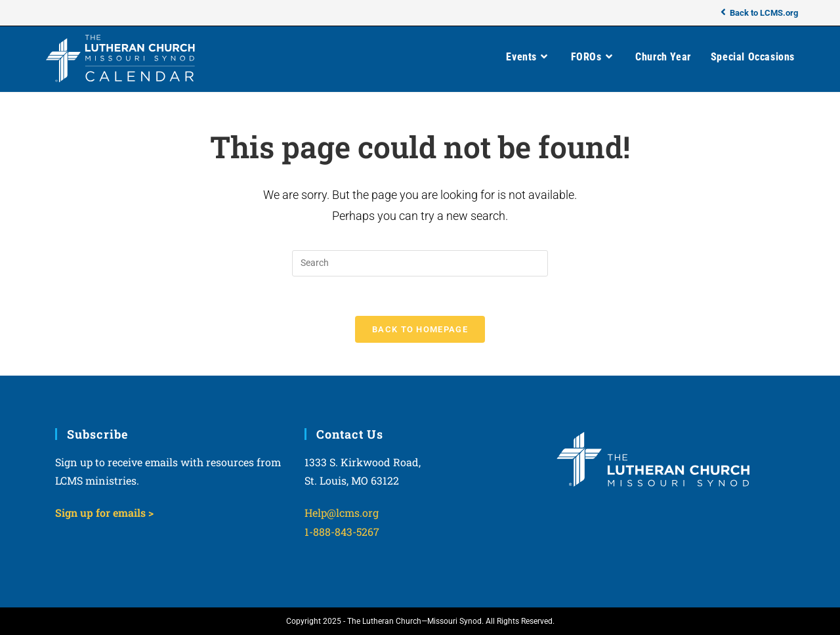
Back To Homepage (420, 329)
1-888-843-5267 (342, 532)
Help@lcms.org (342, 513)
